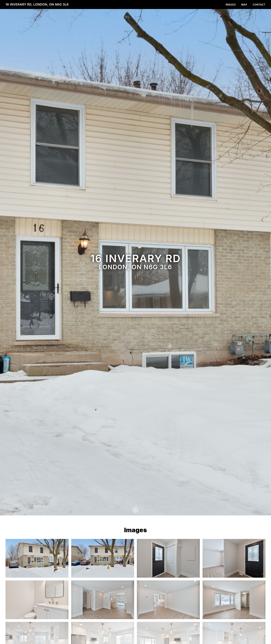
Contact (259, 5)
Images (231, 5)
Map (244, 5)
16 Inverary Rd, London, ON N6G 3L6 (37, 4)
